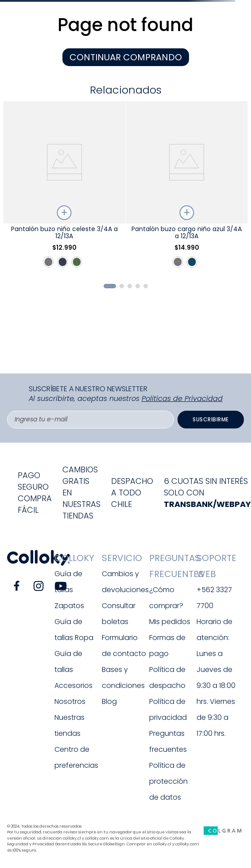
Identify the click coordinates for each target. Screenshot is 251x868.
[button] (110, 286)
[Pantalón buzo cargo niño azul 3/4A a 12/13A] (187, 189)
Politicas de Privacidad (182, 399)
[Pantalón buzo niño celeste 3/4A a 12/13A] (64, 189)
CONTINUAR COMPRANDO (126, 57)
